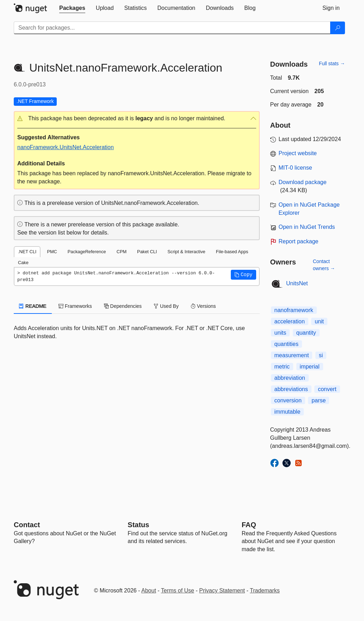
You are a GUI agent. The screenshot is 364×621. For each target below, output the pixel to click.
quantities (287, 344)
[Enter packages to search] (172, 28)
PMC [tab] (52, 252)
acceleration (290, 321)
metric (282, 367)
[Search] (338, 28)
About (149, 590)
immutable (288, 412)
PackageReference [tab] (87, 252)
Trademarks (265, 590)
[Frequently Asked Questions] (249, 525)
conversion (288, 400)
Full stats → (332, 63)
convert (327, 389)
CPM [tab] (122, 252)
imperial (310, 367)
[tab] (72, 8)
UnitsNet (297, 283)
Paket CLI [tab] (147, 252)
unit (319, 321)
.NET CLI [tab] (27, 252)
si (321, 355)
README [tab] (33, 306)
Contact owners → (324, 265)
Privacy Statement (222, 590)
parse (319, 400)
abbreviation (290, 378)
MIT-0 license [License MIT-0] (295, 168)
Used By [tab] (166, 306)
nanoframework (294, 310)
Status (138, 525)
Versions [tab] (203, 306)
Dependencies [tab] (123, 306)
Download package (303, 182)
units (280, 333)
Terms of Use (178, 590)
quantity (306, 333)
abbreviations (291, 389)
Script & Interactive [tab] (186, 252)
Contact (27, 525)
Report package (299, 241)
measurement (292, 355)
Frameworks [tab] (75, 306)
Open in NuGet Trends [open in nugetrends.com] (307, 227)
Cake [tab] (23, 263)
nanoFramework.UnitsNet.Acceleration (66, 147)
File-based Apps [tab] (232, 252)
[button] (137, 119)
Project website (298, 153)
